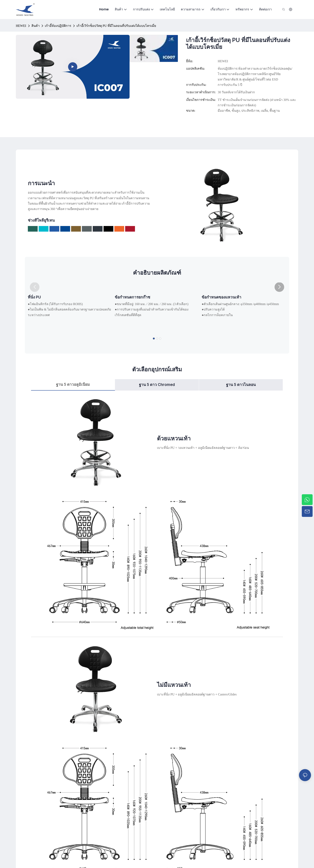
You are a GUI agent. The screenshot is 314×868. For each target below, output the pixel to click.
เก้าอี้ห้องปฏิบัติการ (58, 26)
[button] (279, 287)
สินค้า (36, 26)
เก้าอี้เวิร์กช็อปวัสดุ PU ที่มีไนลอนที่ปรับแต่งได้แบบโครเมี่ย (116, 26)
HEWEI (21, 26)
